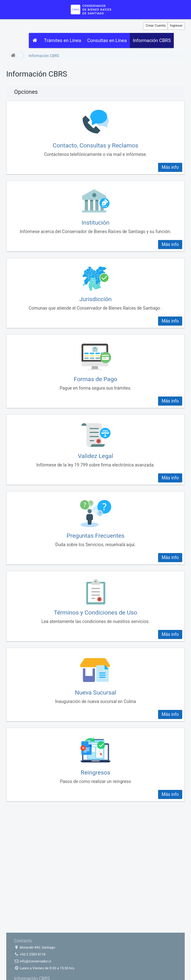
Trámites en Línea (63, 41)
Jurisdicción (95, 300)
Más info (170, 168)
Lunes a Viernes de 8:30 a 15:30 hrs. (45, 968)
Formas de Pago (95, 379)
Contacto (23, 941)
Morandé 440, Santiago (35, 948)
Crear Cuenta (156, 26)
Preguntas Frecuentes (95, 536)
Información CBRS (153, 41)
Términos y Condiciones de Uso (96, 613)
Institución (95, 223)
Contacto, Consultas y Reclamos (95, 146)
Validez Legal (95, 456)
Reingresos (95, 773)
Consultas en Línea (108, 41)
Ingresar (176, 26)
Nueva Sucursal (95, 693)
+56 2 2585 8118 (30, 954)
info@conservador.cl (33, 961)
